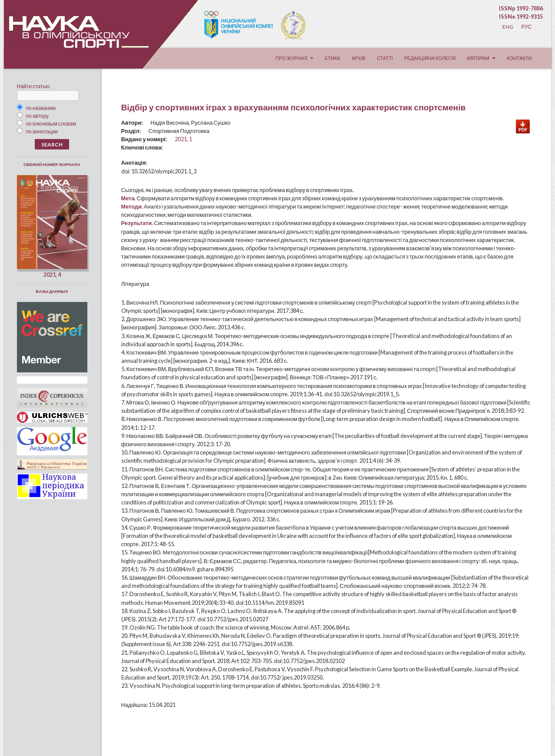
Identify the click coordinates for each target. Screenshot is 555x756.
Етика (332, 58)
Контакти (519, 58)
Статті (385, 58)
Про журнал (291, 58)
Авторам (478, 58)
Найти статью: (34, 86)
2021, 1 (183, 139)
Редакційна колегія (430, 58)
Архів (359, 58)
